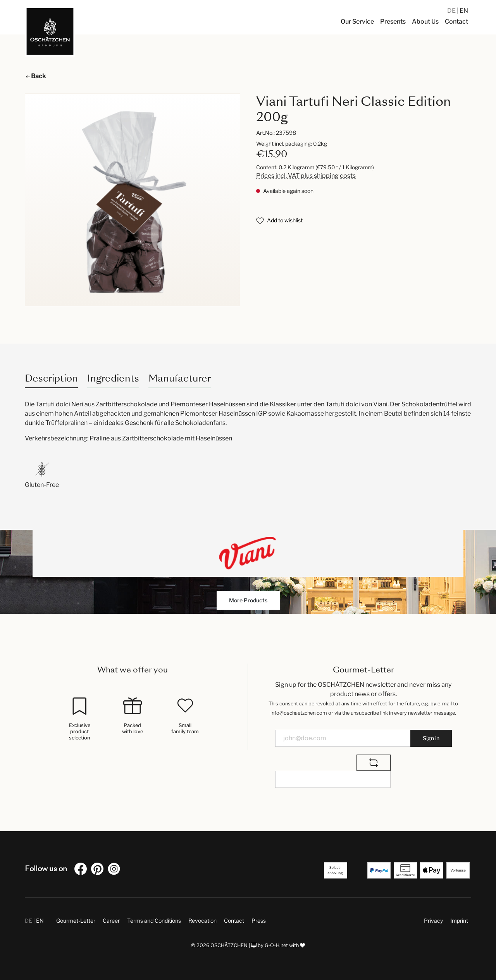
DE (452, 11)
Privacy (433, 921)
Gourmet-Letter (76, 921)
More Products (248, 600)
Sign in (431, 738)
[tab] (51, 378)
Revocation (202, 921)
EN (464, 11)
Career (111, 921)
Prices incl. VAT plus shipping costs (306, 176)
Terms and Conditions (154, 921)
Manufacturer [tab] (180, 378)
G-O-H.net (276, 945)
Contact (234, 921)
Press (259, 921)
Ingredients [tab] (113, 378)
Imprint (459, 921)
